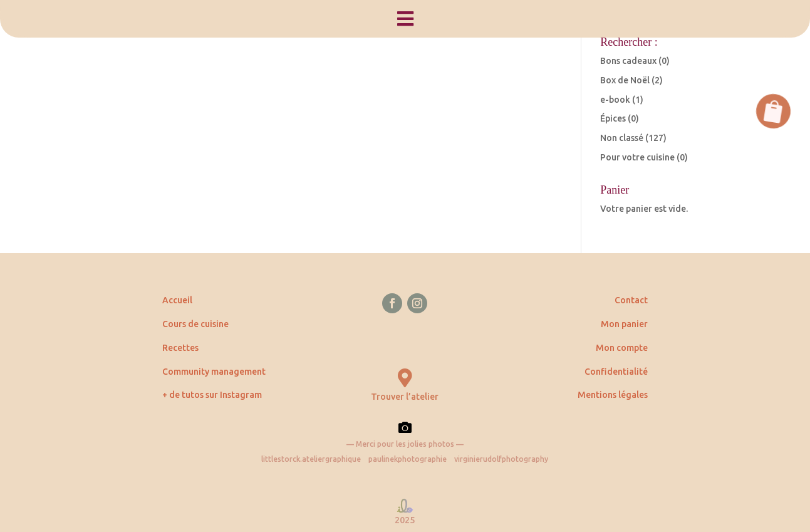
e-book (615, 100)
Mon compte (622, 348)
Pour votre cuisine (637, 157)
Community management (214, 372)
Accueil (177, 300)
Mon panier (624, 324)
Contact (631, 300)
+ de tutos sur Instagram (212, 395)
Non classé (622, 138)
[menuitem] (405, 19)
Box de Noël (625, 80)
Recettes (180, 348)
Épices (613, 118)
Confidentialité (616, 372)
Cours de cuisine (195, 324)
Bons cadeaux (628, 61)
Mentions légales (613, 395)
